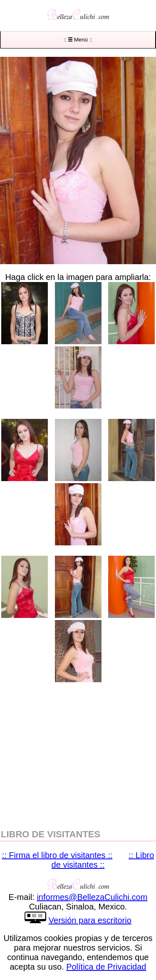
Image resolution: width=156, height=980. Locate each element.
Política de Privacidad (106, 967)
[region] (78, 755)
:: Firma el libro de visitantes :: (57, 855)
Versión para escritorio (90, 920)
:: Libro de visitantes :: (103, 860)
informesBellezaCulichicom (92, 897)
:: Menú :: (78, 40)
